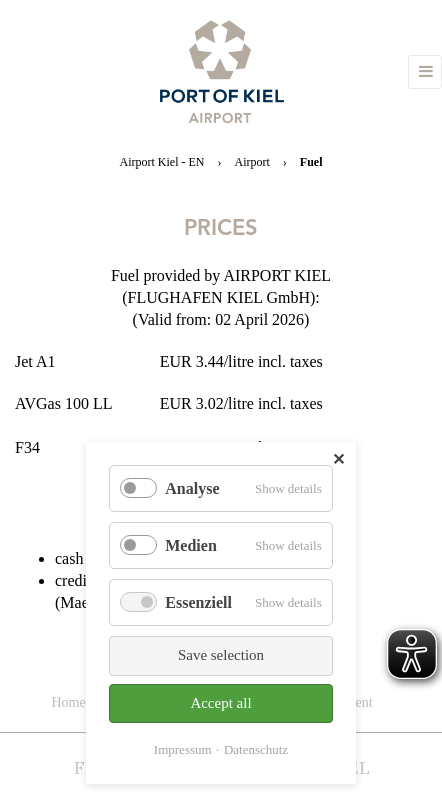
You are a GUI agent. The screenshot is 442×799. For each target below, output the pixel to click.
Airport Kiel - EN (162, 162)
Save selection (221, 655)
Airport (251, 162)
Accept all (220, 703)
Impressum (183, 749)
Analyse (192, 488)
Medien (191, 545)
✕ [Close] (338, 459)
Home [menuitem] (68, 702)
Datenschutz (256, 749)
